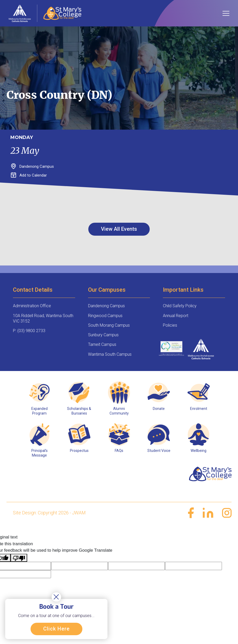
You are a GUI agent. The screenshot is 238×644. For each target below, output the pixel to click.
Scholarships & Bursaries (79, 411)
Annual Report (176, 316)
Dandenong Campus (106, 306)
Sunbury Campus (103, 335)
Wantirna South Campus (110, 354)
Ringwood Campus (105, 316)
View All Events (119, 229)
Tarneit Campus (102, 344)
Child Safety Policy (180, 306)
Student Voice (159, 451)
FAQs (119, 451)
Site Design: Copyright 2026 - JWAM (49, 513)
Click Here (56, 629)
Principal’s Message (39, 453)
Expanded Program (39, 411)
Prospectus (79, 451)
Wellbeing (199, 451)
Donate (159, 409)
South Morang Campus (109, 325)
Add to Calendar (29, 175)
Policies (170, 325)
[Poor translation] (19, 558)
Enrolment (199, 409)
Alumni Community (119, 411)
